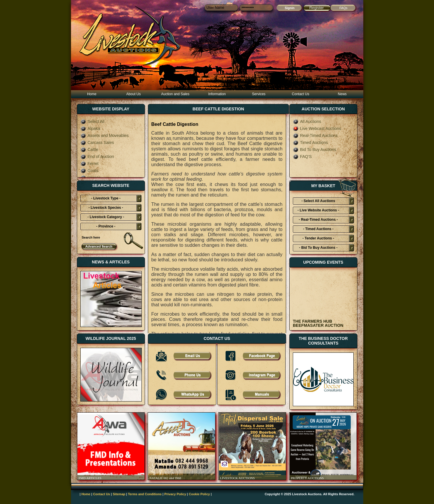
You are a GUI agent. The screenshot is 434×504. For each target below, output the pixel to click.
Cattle (89, 150)
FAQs (343, 8)
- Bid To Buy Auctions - (318, 248)
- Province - (106, 226)
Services (259, 94)
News (342, 94)
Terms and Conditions (145, 494)
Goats (89, 171)
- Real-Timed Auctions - (318, 220)
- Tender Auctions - (318, 238)
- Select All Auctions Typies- (318, 202)
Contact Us (301, 94)
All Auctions (307, 121)
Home (92, 94)
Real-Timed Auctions (315, 135)
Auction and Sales (175, 94)
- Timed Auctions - (318, 229)
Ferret (89, 164)
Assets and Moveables (105, 135)
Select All (92, 121)
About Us (133, 94)
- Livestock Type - (106, 198)
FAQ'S (302, 157)
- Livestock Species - (106, 208)
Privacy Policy (175, 494)
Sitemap (119, 494)
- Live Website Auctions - (318, 210)
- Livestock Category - (106, 217)
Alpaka (90, 128)
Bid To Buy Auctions (314, 150)
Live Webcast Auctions (317, 128)
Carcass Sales (97, 142)
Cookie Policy (199, 494)
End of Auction (97, 157)
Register (317, 8)
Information (217, 94)
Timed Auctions (310, 142)
